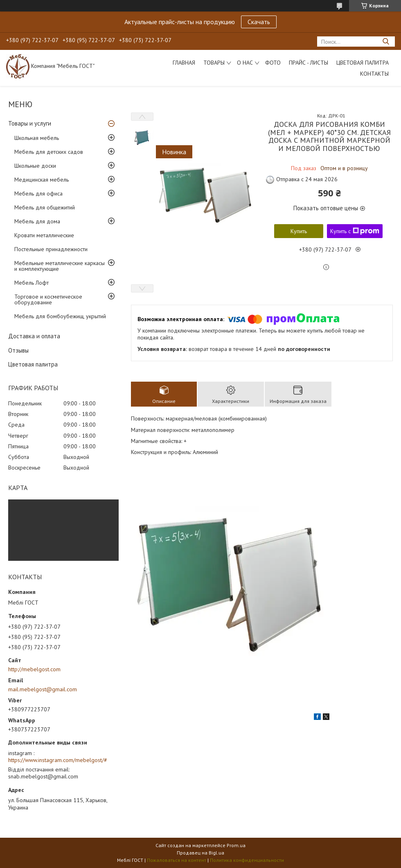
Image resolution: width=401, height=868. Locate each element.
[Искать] (386, 42)
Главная (184, 63)
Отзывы (18, 350)
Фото (273, 63)
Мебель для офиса (38, 193)
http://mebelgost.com (34, 669)
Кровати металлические (44, 235)
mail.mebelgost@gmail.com (43, 689)
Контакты (374, 74)
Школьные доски (35, 166)
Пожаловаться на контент (177, 860)
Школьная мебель (37, 138)
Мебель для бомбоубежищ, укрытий (60, 316)
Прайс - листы (309, 63)
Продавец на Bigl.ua (200, 853)
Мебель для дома (37, 221)
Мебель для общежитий (45, 207)
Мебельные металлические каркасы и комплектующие (60, 266)
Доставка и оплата (34, 336)
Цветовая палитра (363, 63)
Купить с (355, 231)
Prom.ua (236, 845)
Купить (299, 231)
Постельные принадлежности (51, 249)
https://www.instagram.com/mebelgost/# (58, 760)
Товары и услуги (30, 123)
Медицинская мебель (42, 180)
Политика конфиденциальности (247, 860)
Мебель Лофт (32, 283)
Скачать (259, 22)
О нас (245, 63)
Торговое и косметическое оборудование (48, 299)
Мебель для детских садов (49, 152)
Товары (214, 63)
